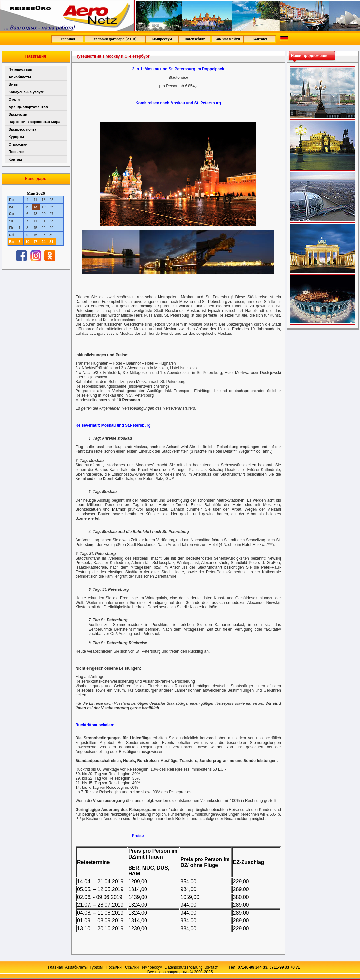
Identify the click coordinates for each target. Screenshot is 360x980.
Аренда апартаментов (28, 107)
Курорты (16, 137)
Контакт (260, 39)
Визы (14, 84)
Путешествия (21, 69)
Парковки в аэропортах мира (35, 122)
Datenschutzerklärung (184, 967)
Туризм (97, 967)
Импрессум (162, 39)
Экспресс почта (23, 129)
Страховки (18, 144)
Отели (14, 99)
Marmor (119, 509)
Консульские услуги (27, 92)
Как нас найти (227, 39)
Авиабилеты (20, 77)
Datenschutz (194, 39)
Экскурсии (18, 114)
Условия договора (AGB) (115, 39)
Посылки (17, 152)
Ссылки (132, 967)
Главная (68, 39)
